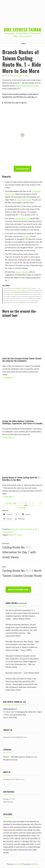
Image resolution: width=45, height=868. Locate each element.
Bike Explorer (8, 802)
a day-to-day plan (22, 272)
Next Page (23, 508)
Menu (22, 44)
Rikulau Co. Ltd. (9, 799)
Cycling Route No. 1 (31, 529)
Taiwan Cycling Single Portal (20, 290)
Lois (12, 76)
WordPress (35, 864)
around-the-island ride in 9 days (27, 86)
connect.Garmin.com (24, 200)
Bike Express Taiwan (22, 30)
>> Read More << (9, 377)
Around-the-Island (17, 529)
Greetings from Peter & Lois (14, 779)
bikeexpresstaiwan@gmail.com (15, 737)
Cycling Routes (8, 532)
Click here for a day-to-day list (15, 103)
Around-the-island (15, 535)
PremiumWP (18, 864)
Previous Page (10, 503)
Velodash (26, 236)
